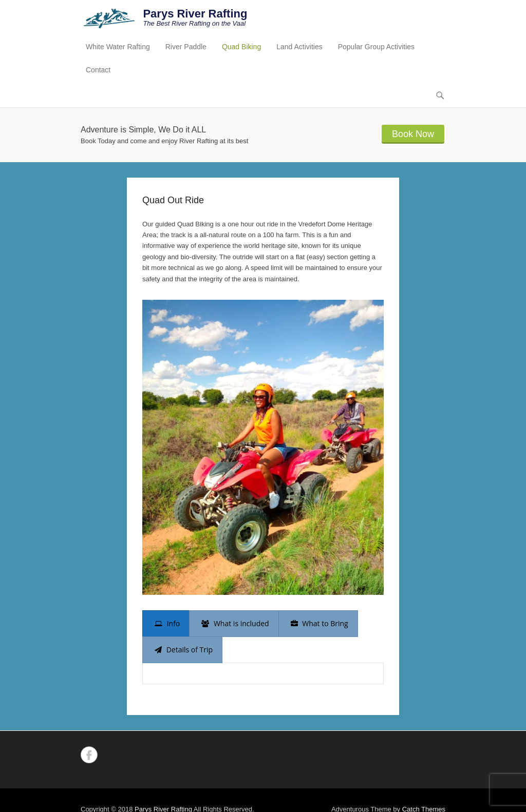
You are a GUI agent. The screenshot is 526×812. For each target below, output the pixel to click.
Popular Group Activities (376, 47)
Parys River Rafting (195, 14)
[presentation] (166, 624)
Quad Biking (241, 47)
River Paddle (186, 47)
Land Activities (299, 47)
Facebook (89, 755)
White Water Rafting (118, 47)
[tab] (166, 624)
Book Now (413, 134)
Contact (98, 70)
